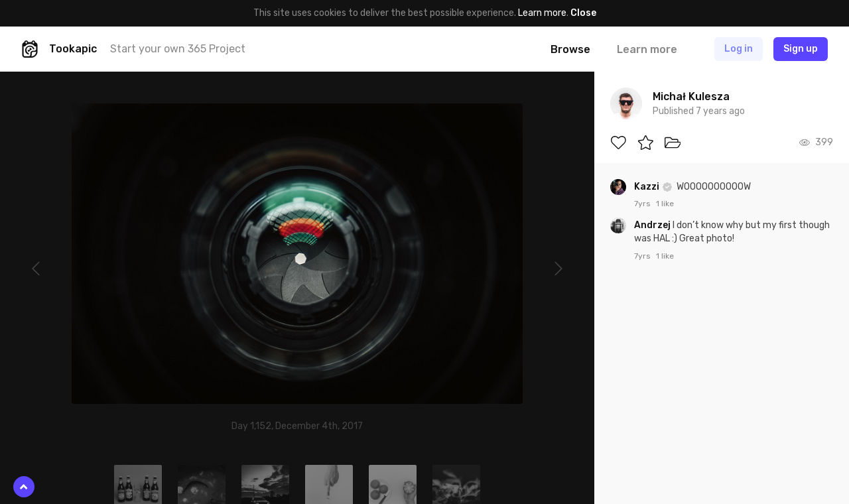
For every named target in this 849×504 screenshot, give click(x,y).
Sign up (801, 49)
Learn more (542, 13)
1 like (665, 204)
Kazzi (648, 187)
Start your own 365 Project (178, 49)
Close (583, 13)
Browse (570, 49)
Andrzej (653, 225)
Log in (739, 49)
